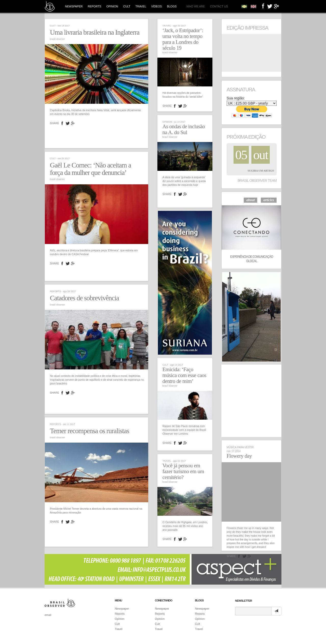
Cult (127, 6)
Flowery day (239, 456)
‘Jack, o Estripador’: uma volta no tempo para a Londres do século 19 (183, 39)
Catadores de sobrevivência (84, 298)
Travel (141, 6)
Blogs (172, 6)
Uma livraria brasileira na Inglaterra (95, 32)
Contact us (219, 6)
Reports (94, 6)
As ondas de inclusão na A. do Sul (184, 129)
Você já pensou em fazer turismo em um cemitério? (183, 471)
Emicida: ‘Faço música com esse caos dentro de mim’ (184, 375)
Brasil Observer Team (257, 181)
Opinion (112, 6)
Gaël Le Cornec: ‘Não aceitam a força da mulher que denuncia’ (91, 169)
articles (269, 200)
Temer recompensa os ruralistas (90, 431)
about (250, 200)
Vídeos (157, 6)
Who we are (196, 6)
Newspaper (74, 6)
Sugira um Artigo (261, 171)
